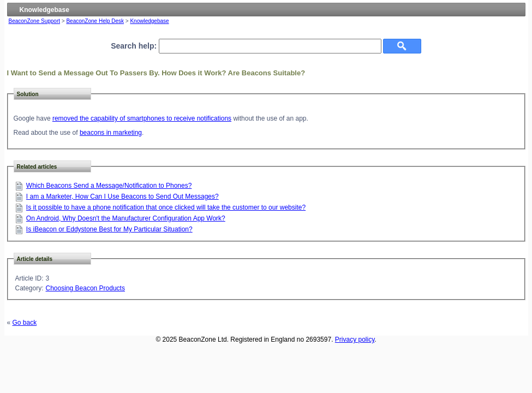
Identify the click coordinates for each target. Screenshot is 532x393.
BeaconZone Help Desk (95, 21)
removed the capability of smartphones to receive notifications (142, 118)
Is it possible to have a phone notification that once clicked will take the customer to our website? (166, 207)
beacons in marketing (111, 133)
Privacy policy (355, 340)
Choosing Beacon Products (85, 288)
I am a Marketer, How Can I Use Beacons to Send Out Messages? (122, 196)
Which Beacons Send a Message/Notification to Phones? (109, 186)
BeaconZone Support (35, 21)
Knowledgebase (149, 21)
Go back (25, 323)
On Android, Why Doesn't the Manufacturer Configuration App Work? (126, 218)
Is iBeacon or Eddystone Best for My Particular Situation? (109, 229)
